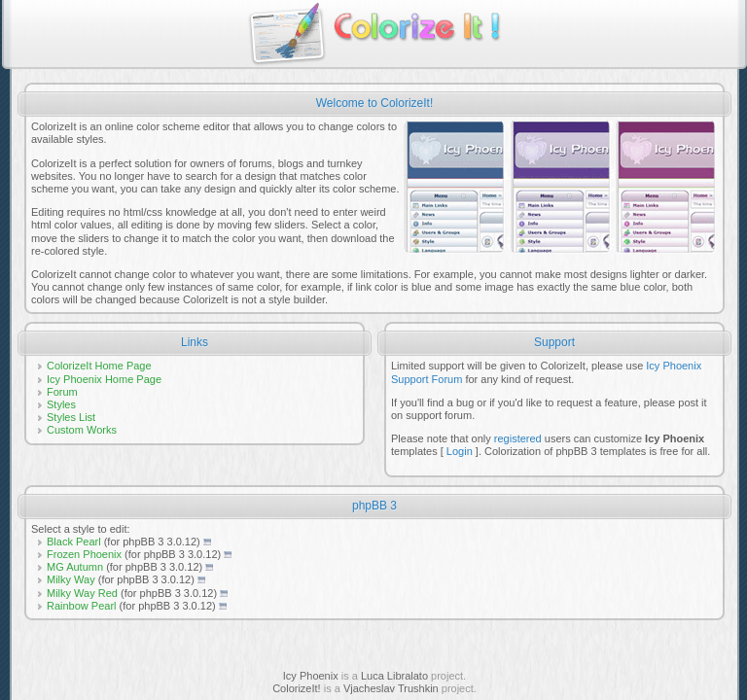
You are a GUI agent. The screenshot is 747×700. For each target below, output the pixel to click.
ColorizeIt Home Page (99, 366)
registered (518, 438)
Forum (62, 392)
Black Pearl (74, 542)
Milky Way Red (82, 593)
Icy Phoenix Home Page (104, 379)
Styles (61, 404)
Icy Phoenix (311, 676)
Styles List (71, 417)
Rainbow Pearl (82, 606)
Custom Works (82, 430)
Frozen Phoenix (84, 554)
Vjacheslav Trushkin (391, 688)
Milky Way (71, 579)
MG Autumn (75, 567)
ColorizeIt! (297, 688)
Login (460, 451)
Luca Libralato (394, 676)
